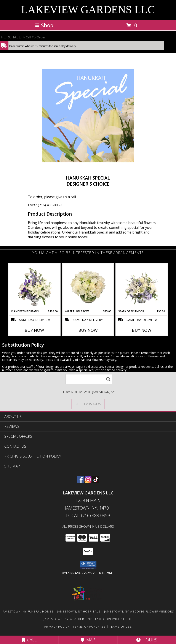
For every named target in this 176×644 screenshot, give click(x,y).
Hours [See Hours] (147, 640)
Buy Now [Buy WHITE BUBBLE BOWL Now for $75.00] (88, 330)
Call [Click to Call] (29, 640)
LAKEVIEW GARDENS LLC (88, 9)
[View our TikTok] (96, 482)
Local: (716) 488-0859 (45, 205)
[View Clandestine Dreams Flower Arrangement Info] (34, 287)
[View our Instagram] (88, 482)
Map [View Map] (88, 640)
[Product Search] (89, 379)
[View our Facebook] (80, 482)
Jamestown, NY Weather (64, 619)
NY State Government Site (110, 619)
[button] (88, 565)
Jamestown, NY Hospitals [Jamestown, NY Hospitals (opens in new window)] (79, 611)
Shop (44, 25)
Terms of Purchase (89, 627)
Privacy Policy (57, 627)
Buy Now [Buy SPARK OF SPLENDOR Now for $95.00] (142, 330)
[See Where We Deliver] (88, 404)
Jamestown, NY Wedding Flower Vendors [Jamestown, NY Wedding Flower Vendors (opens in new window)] (139, 611)
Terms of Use (120, 627)
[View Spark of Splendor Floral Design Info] (142, 287)
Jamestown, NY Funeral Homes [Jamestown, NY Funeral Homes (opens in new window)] (28, 611)
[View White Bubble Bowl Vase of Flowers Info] (88, 287)
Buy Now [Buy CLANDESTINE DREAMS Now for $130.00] (34, 330)
